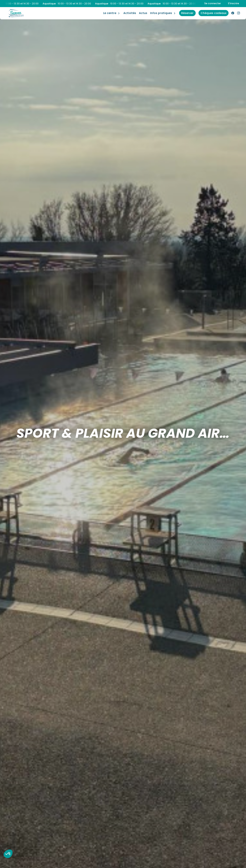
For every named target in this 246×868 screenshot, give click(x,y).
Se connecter (213, 3)
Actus (143, 13)
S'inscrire (234, 3)
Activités (130, 13)
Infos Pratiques (161, 13)
